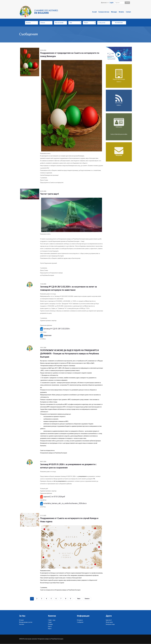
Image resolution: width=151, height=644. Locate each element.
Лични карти (109, 622)
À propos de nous (104, 12)
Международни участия (26, 622)
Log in (112, 3)
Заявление (47, 336)
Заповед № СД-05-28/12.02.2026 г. (57, 329)
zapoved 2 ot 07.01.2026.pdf (54, 497)
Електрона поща (110, 624)
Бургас (50, 627)
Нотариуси (80, 620)
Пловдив (50, 624)
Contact (128, 12)
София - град (52, 620)
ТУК (94, 479)
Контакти (22, 624)
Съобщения (80, 622)
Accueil (94, 12)
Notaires (121, 12)
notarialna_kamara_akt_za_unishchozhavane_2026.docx (65, 504)
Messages (114, 12)
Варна (50, 629)
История (21, 620)
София (50, 622)
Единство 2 (109, 620)
